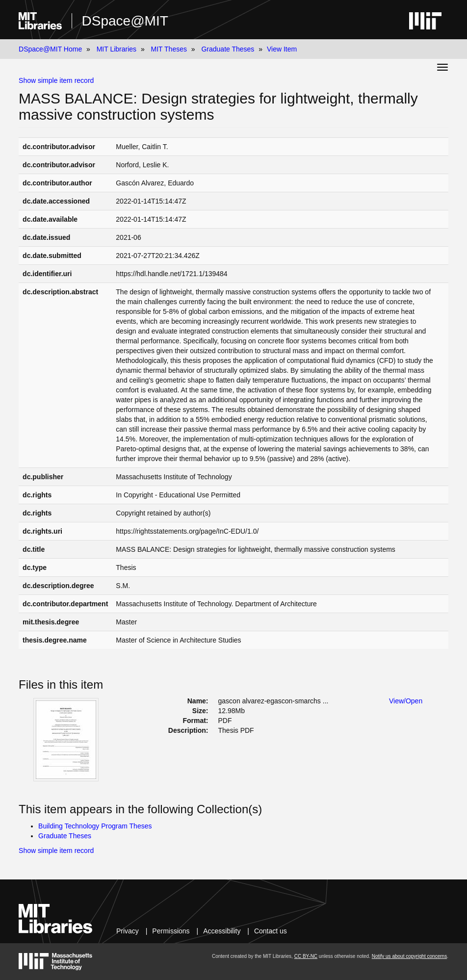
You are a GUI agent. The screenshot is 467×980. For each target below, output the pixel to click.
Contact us (271, 931)
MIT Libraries (117, 49)
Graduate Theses (228, 49)
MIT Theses (169, 49)
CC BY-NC (306, 956)
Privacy (128, 931)
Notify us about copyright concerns (409, 956)
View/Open (406, 701)
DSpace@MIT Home (50, 49)
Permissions (171, 931)
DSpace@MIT (125, 21)
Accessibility (222, 931)
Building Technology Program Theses (95, 826)
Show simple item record (56, 80)
